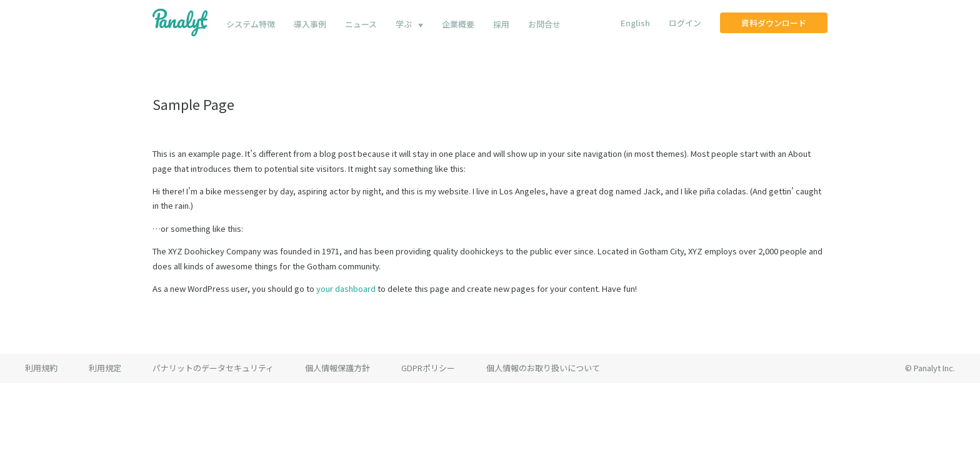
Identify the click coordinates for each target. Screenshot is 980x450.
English (635, 23)
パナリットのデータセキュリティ (213, 368)
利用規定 (105, 368)
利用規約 (41, 368)
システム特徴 (251, 24)
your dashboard (346, 288)
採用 (501, 24)
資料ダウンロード (774, 23)
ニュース (361, 24)
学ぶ (404, 24)
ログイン (685, 23)
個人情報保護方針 (337, 368)
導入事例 (310, 24)
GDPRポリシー (428, 368)
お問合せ (544, 24)
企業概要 (458, 24)
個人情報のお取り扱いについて (543, 368)
